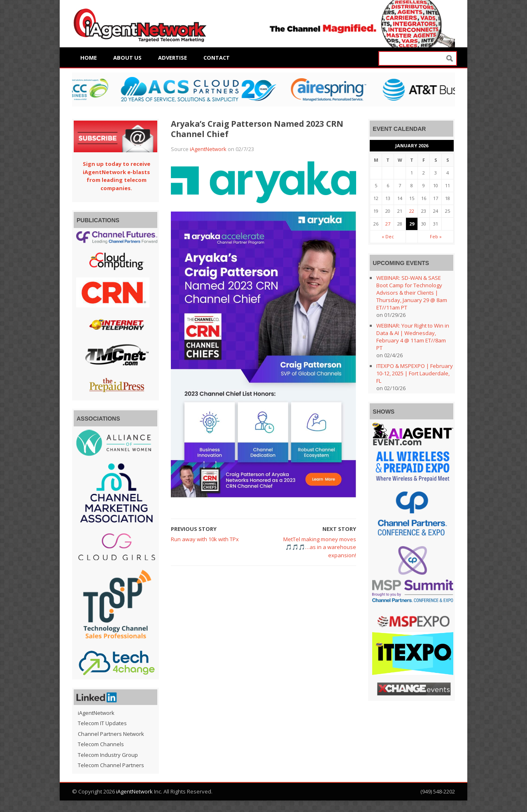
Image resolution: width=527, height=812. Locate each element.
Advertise (173, 58)
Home (89, 58)
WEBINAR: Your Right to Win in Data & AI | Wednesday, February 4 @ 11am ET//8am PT (413, 337)
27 (388, 224)
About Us (127, 58)
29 (412, 224)
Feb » (436, 236)
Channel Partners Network (111, 734)
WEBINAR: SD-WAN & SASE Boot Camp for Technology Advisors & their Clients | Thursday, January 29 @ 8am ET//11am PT (412, 293)
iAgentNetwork (208, 149)
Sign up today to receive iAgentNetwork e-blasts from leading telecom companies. (117, 176)
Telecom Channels (101, 744)
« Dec (388, 236)
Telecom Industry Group (108, 755)
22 (412, 211)
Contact (217, 58)
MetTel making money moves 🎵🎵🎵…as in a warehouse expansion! (320, 547)
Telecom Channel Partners (111, 765)
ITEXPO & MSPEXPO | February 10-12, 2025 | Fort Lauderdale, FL (415, 373)
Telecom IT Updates (102, 723)
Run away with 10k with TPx (205, 539)
